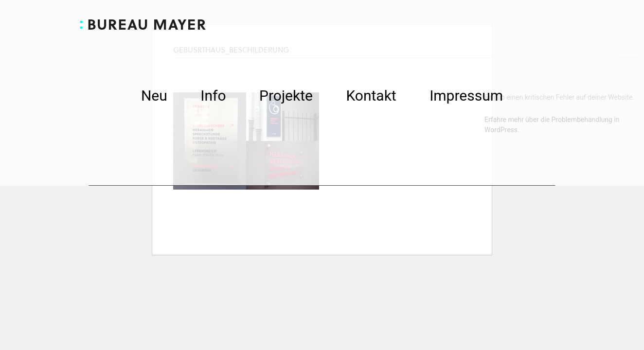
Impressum (466, 98)
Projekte (286, 98)
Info (213, 98)
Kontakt (371, 98)
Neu (154, 98)
